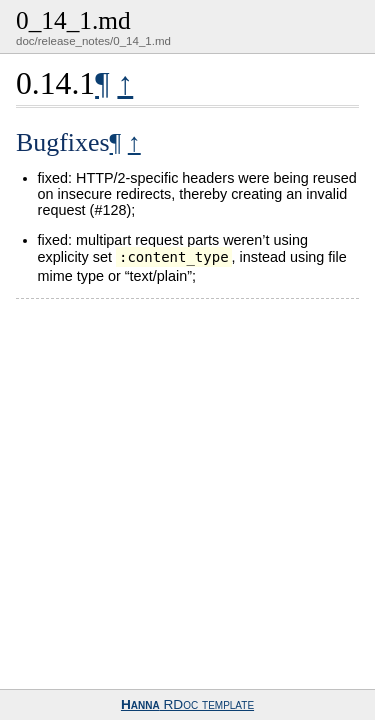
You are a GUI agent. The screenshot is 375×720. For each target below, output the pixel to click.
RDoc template (187, 704)
